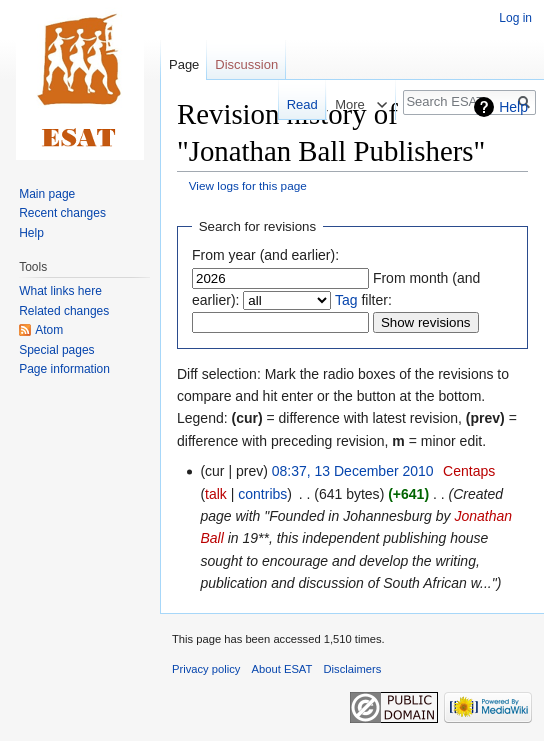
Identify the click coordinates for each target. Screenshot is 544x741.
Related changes (64, 311)
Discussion (246, 64)
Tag (346, 300)
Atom (49, 330)
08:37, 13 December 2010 (353, 471)
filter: (363, 300)
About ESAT (282, 669)
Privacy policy (206, 669)
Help (513, 107)
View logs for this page (248, 185)
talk (216, 494)
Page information (64, 369)
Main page (47, 194)
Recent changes (62, 213)
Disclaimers (353, 669)
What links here (60, 291)
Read (293, 104)
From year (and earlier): (265, 255)
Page (184, 64)
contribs (262, 494)
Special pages (56, 350)
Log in (515, 18)
